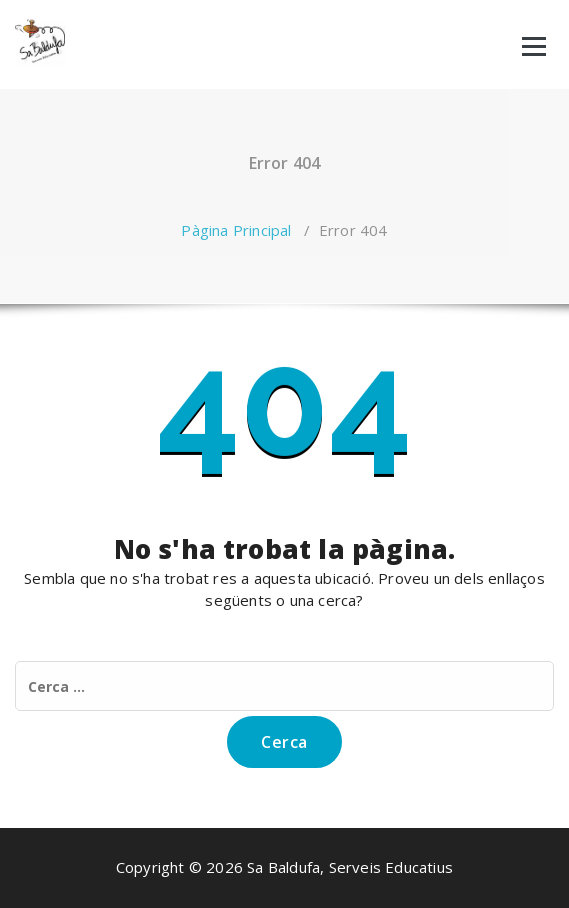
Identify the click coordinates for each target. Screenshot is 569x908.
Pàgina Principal (236, 230)
